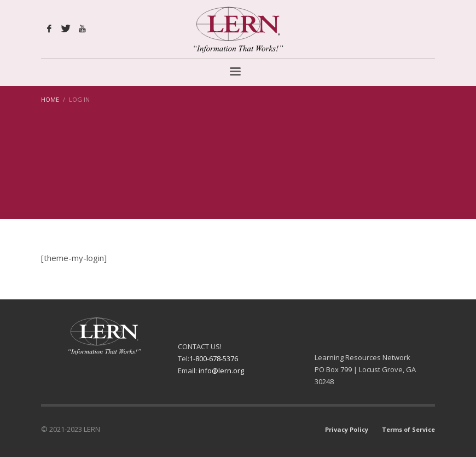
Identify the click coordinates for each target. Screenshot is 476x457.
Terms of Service (408, 429)
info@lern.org (221, 371)
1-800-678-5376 (214, 358)
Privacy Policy (347, 429)
